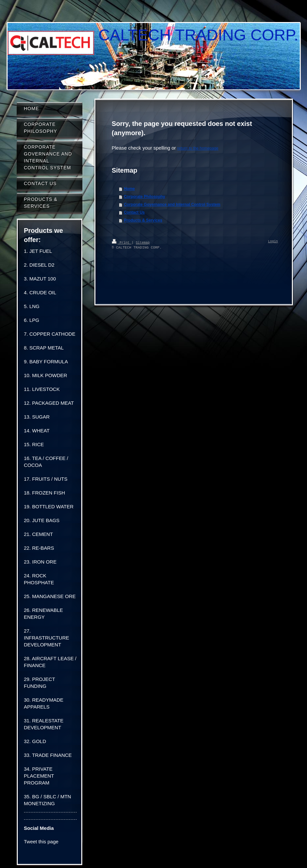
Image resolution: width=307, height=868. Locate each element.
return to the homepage (198, 148)
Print (122, 242)
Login (273, 242)
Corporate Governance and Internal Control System (172, 205)
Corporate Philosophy (144, 197)
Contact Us (134, 212)
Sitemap (143, 242)
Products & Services (143, 220)
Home (129, 189)
